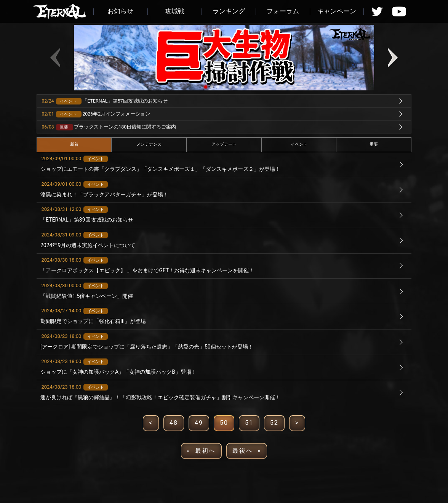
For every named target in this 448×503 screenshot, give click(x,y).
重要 (374, 144)
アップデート (224, 144)
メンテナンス (149, 144)
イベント (299, 144)
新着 (74, 144)
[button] (206, 87)
